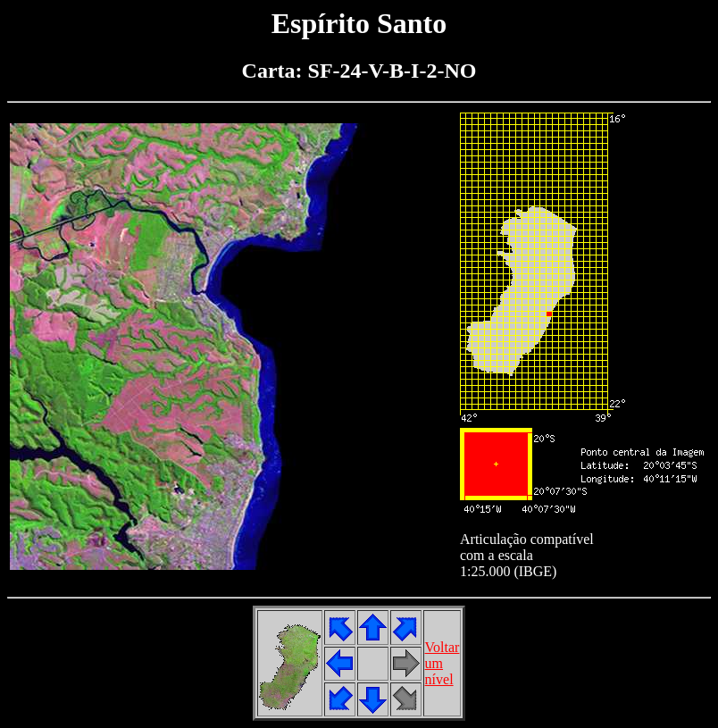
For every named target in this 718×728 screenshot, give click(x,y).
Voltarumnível (442, 663)
